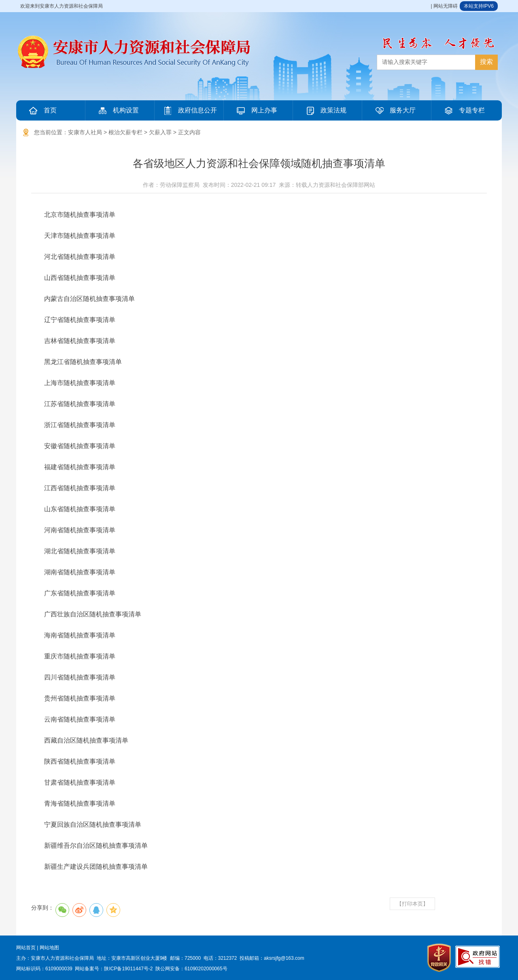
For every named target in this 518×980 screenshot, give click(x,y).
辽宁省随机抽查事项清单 (80, 320)
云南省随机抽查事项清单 (80, 719)
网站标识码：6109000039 (44, 969)
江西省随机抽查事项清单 (80, 488)
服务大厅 (395, 110)
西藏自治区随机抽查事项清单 (86, 740)
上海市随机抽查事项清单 (80, 383)
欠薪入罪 (160, 132)
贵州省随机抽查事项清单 (80, 698)
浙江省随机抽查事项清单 (80, 425)
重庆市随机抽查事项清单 (80, 656)
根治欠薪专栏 (125, 132)
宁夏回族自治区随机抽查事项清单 (93, 824)
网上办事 (256, 110)
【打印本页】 (412, 904)
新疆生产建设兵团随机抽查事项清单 (96, 867)
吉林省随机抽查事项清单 (80, 341)
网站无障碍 (446, 6)
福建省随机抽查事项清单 (80, 467)
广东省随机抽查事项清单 (80, 593)
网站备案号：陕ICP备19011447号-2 (114, 969)
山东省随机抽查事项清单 (80, 509)
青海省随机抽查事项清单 (80, 803)
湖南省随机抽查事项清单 (80, 572)
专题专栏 (464, 110)
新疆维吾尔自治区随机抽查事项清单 (96, 846)
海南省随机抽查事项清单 (80, 635)
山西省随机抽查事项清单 (80, 278)
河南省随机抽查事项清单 (80, 530)
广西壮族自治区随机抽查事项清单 (93, 614)
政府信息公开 (189, 110)
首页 (42, 110)
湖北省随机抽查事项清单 (80, 551)
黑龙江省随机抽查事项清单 (83, 362)
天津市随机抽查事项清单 (80, 236)
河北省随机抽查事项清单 (80, 257)
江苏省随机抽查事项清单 (80, 404)
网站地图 (49, 948)
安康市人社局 (85, 132)
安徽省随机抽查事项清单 (80, 446)
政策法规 (325, 110)
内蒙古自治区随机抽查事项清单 (89, 299)
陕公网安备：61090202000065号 (191, 969)
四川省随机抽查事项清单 (80, 677)
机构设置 (118, 110)
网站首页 (26, 948)
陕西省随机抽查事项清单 (80, 761)
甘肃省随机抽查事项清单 (80, 782)
